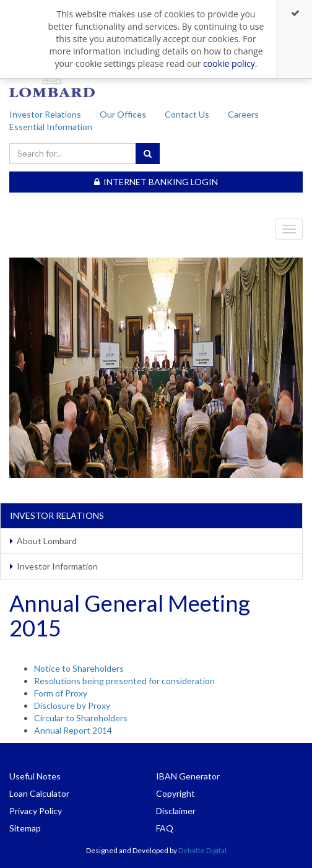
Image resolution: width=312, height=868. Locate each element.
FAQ (165, 828)
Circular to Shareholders (81, 718)
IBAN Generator (188, 776)
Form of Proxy (61, 693)
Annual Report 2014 (73, 730)
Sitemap (25, 828)
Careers (243, 114)
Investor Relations (45, 114)
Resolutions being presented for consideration (124, 681)
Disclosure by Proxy (72, 705)
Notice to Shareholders (79, 668)
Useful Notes (35, 776)
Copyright (175, 793)
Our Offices (123, 114)
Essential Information (51, 127)
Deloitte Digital (202, 850)
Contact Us (187, 114)
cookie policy (229, 63)
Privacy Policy (36, 811)
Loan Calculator (39, 793)
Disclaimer (176, 811)
